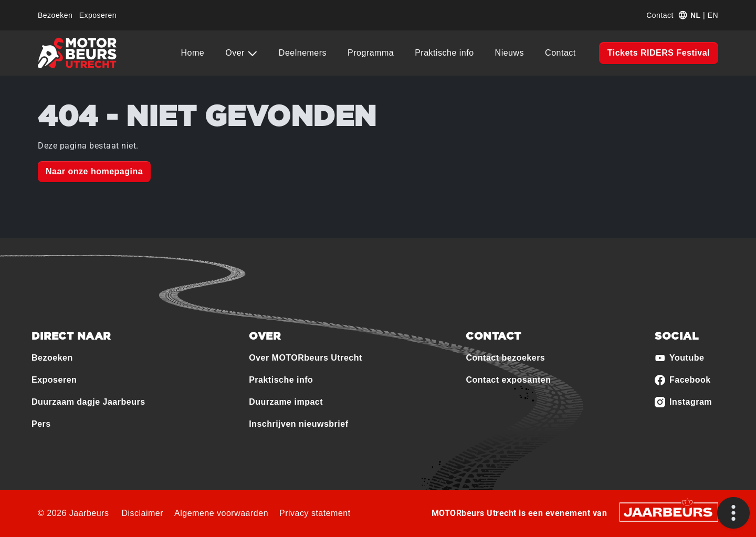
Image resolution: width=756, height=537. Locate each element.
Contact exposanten (508, 380)
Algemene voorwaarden (221, 513)
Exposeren (98, 15)
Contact (660, 15)
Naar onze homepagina (94, 171)
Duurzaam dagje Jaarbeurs (88, 402)
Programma (371, 53)
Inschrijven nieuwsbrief (298, 424)
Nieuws (510, 53)
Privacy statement (315, 513)
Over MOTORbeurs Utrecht (306, 358)
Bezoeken (55, 15)
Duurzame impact (286, 402)
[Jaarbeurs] (669, 512)
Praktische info (444, 53)
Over (236, 53)
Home (193, 53)
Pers (41, 424)
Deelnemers (303, 53)
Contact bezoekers (505, 358)
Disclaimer (142, 513)
